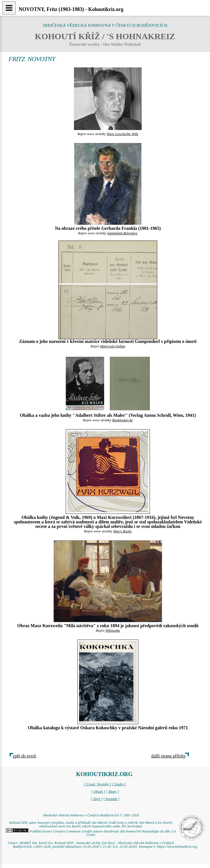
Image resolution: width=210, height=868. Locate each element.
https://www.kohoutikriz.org (177, 847)
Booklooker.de (122, 420)
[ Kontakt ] (111, 799)
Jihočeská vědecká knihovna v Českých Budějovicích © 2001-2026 (91, 815)
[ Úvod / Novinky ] (98, 784)
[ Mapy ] (113, 792)
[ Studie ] (119, 784)
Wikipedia (112, 631)
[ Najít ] (97, 799)
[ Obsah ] (98, 792)
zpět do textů (24, 756)
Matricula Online (112, 346)
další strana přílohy (169, 756)
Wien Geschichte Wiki (123, 134)
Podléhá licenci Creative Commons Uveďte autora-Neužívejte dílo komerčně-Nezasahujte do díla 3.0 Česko (91, 833)
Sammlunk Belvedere (122, 233)
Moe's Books (122, 531)
